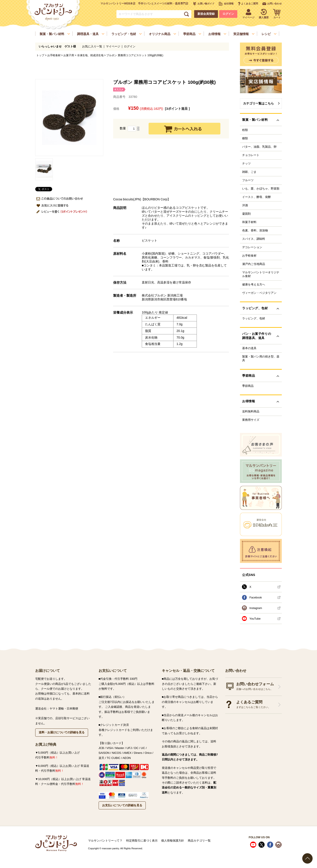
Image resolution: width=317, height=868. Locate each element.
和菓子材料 (249, 222)
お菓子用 (69, 55)
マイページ (113, 47)
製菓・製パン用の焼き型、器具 (261, 359)
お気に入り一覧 (92, 47)
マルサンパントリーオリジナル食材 (261, 274)
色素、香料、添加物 (255, 231)
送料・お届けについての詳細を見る (62, 732)
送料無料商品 (251, 412)
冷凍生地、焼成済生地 (90, 55)
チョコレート (251, 155)
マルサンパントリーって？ (105, 841)
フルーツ (248, 180)
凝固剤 (246, 214)
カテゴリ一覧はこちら (258, 103)
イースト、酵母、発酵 (256, 197)
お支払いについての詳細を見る (122, 805)
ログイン (228, 14)
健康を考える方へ (254, 285)
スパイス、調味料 (254, 239)
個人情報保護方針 (173, 841)
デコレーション (252, 247)
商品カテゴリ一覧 (199, 841)
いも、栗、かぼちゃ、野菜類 (261, 189)
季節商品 (248, 386)
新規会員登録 (206, 14)
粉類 (245, 130)
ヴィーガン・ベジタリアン (259, 293)
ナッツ (246, 164)
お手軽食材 (54, 55)
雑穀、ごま (249, 172)
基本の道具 (249, 348)
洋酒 (245, 205)
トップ (40, 55)
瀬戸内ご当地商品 (254, 264)
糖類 (245, 138)
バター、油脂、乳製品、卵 (259, 147)
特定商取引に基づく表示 (142, 841)
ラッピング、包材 (254, 319)
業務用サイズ (251, 420)
